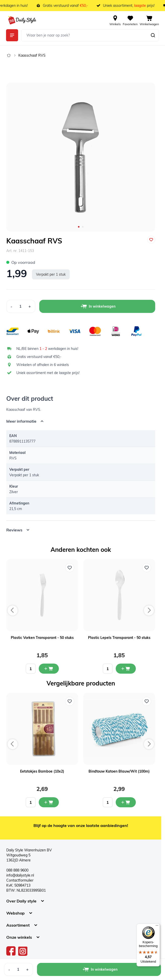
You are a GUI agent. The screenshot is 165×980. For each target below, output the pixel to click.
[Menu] (157, 927)
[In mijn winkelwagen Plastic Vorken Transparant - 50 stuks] (49, 669)
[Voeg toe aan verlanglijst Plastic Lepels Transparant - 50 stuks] (147, 568)
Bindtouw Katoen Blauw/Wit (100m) (119, 771)
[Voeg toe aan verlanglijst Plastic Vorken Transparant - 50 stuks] (70, 568)
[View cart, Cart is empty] (149, 20)
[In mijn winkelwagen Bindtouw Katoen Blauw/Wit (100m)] (126, 802)
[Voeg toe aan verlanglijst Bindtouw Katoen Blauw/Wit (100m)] (147, 701)
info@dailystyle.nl (20, 875)
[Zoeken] (153, 35)
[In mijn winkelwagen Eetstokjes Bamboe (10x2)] (49, 802)
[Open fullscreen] (81, 157)
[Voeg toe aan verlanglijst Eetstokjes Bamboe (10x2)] (70, 701)
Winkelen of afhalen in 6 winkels (43, 365)
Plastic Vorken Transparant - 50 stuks (42, 638)
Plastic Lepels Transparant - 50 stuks (119, 638)
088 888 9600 (17, 870)
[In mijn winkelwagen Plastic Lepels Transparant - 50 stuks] (126, 669)
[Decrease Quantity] (11, 306)
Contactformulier (20, 880)
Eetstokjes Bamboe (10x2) (42, 771)
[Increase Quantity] (30, 306)
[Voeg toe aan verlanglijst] (151, 240)
